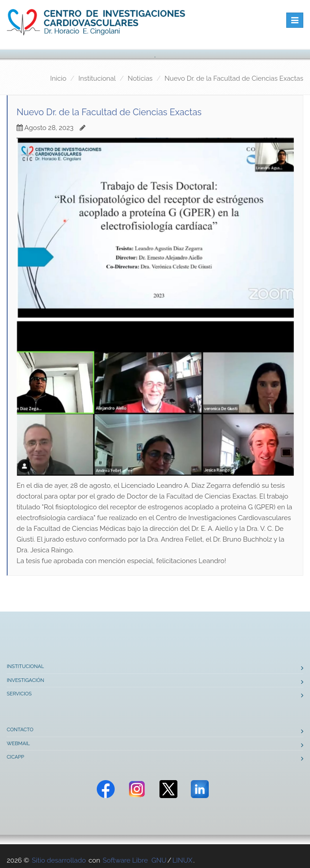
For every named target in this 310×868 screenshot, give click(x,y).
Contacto (20, 730)
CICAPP (15, 757)
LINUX (183, 860)
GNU (159, 860)
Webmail (18, 744)
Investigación (26, 680)
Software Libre (125, 860)
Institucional (97, 78)
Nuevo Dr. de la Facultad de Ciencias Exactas (234, 78)
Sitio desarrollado (59, 860)
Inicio (58, 78)
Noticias (140, 78)
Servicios (19, 694)
